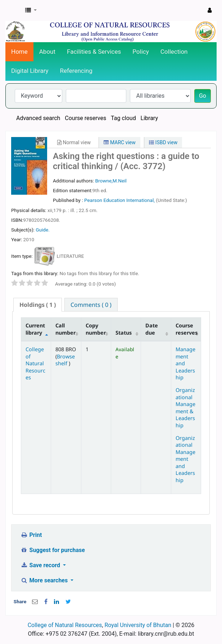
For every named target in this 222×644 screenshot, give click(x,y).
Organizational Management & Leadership (185, 407)
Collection (174, 52)
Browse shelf (65, 360)
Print (31, 535)
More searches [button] (45, 580)
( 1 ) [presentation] (38, 305)
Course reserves (85, 118)
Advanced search (38, 118)
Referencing (76, 71)
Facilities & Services (94, 52)
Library (149, 118)
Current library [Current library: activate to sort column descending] (35, 329)
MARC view (119, 142)
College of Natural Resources (35, 363)
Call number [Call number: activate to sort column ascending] (65, 329)
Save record (41, 565)
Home (19, 52)
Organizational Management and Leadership (185, 459)
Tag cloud (123, 118)
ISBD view (163, 142)
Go (203, 96)
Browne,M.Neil (111, 181)
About (47, 52)
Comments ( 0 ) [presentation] (91, 305)
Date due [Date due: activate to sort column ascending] (152, 329)
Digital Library (30, 71)
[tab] (38, 305)
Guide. (43, 230)
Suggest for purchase (53, 550)
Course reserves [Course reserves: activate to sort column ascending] (187, 329)
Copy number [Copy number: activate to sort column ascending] (96, 329)
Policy (141, 52)
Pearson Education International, (120, 200)
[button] (31, 10)
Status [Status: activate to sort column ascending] (124, 333)
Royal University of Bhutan (138, 625)
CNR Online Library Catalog (13, 10)
